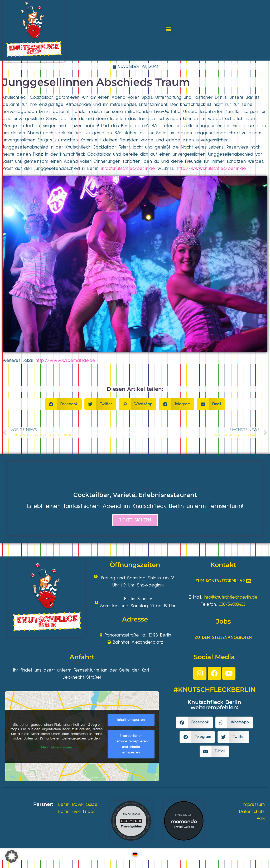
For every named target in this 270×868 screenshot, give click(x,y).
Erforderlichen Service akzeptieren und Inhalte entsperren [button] (131, 744)
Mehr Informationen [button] (57, 747)
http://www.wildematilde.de (65, 361)
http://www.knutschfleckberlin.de (211, 169)
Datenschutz (252, 812)
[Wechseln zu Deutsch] (135, 854)
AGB (261, 819)
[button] (169, 29)
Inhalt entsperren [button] (131, 720)
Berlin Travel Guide (78, 805)
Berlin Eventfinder (77, 812)
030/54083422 (232, 604)
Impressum (254, 805)
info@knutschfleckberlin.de (128, 169)
